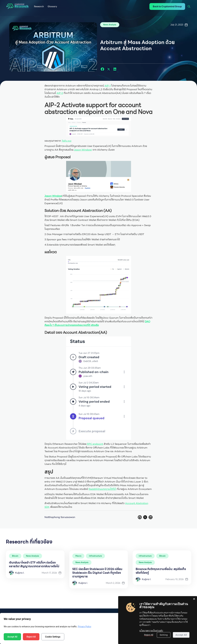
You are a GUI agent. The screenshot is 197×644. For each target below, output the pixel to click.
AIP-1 (108, 86)
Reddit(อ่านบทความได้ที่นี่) (103, 489)
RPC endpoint (95, 444)
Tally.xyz (67, 141)
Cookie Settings (53, 637)
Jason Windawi (83, 150)
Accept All (12, 637)
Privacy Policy (85, 627)
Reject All (31, 637)
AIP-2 (60, 93)
